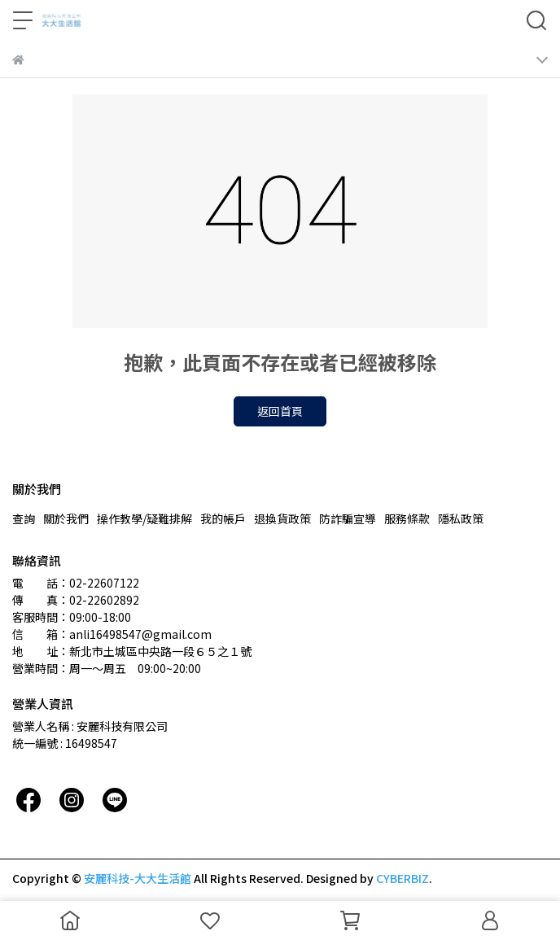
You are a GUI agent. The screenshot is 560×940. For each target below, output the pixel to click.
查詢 (24, 518)
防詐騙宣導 (348, 518)
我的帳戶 (223, 518)
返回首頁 (280, 411)
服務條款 (407, 518)
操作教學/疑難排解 (144, 518)
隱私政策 (461, 518)
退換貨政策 (282, 518)
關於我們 (66, 518)
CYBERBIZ (402, 878)
